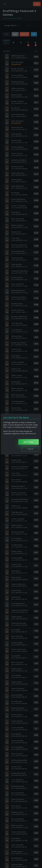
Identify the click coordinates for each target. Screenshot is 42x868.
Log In (30, 449)
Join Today (29, 442)
